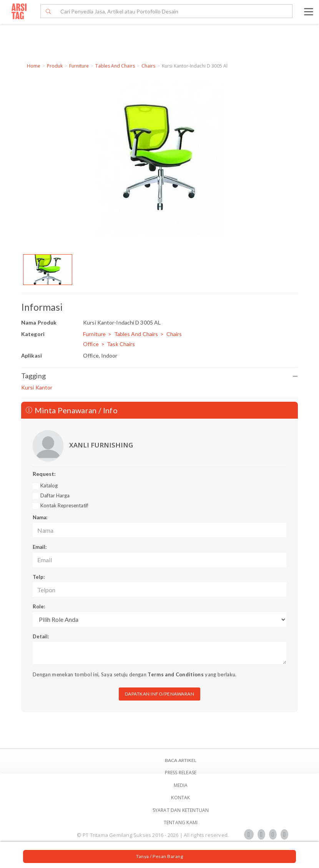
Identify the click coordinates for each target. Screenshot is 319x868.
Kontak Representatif (64, 505)
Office (91, 344)
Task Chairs (121, 344)
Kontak (180, 798)
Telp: (39, 577)
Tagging (159, 376)
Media (181, 785)
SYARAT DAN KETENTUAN (181, 810)
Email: (40, 547)
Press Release (181, 773)
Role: (39, 606)
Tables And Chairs (115, 66)
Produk (55, 66)
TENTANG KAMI (181, 822)
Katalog (49, 485)
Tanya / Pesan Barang (159, 856)
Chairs (148, 66)
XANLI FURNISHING (101, 445)
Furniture (79, 66)
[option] (48, 270)
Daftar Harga (55, 495)
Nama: (40, 517)
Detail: (41, 636)
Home (34, 66)
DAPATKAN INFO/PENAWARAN (160, 694)
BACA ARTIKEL (181, 760)
